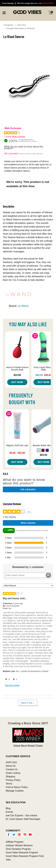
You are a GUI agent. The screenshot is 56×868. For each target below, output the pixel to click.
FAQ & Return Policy (17, 787)
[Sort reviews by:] (28, 586)
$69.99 (44, 455)
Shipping (10, 776)
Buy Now (17, 382)
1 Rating (8, 137)
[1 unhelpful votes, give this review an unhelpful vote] (14, 679)
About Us (11, 766)
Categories (8, 25)
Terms (9, 784)
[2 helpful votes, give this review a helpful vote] (7, 679)
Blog (8, 808)
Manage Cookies (15, 791)
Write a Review (19, 137)
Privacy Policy (13, 780)
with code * (28, 3)
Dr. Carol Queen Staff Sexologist (23, 819)
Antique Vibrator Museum (19, 845)
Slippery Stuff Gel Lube (17, 445)
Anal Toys (22, 25)
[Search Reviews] (28, 575)
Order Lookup (13, 773)
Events (9, 812)
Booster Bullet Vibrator (43, 445)
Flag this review (12, 685)
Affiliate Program (14, 842)
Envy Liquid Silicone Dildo (44, 369)
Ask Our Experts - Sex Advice (21, 815)
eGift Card (11, 762)
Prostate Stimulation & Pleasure (20, 28)
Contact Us (12, 769)
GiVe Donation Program (18, 849)
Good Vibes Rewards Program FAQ (25, 856)
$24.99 (17, 375)
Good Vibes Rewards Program (22, 852)
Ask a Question (11, 154)
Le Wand (23, 306)
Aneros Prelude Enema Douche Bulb (17, 369)
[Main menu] (4, 12)
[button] (39, 450)
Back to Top (28, 703)
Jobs (8, 860)
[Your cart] (50, 13)
